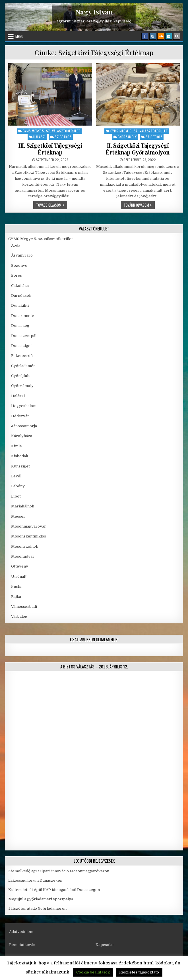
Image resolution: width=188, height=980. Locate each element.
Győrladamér (23, 366)
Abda (16, 245)
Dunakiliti (20, 305)
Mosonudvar (23, 556)
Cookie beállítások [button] (93, 972)
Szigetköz (63, 137)
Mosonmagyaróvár (29, 526)
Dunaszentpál (24, 336)
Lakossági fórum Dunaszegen (36, 880)
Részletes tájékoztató (139, 972)
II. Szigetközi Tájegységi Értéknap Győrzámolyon (138, 149)
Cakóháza (20, 286)
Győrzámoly (127, 137)
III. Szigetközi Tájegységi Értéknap (50, 149)
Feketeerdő (22, 356)
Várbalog (19, 616)
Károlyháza (22, 436)
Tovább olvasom (52, 205)
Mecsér (18, 516)
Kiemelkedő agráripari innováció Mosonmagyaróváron (59, 871)
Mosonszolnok (25, 546)
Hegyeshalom (24, 406)
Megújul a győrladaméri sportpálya (41, 899)
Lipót (16, 496)
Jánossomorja (24, 426)
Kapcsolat (105, 945)
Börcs (16, 275)
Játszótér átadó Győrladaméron (37, 908)
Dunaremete (23, 316)
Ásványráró (22, 255)
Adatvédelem (21, 932)
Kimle (16, 446)
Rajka (16, 597)
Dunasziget (21, 346)
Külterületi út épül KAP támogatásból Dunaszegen (54, 890)
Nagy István (94, 12)
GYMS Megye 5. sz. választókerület (52, 131)
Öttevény (20, 566)
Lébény (18, 486)
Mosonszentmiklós (29, 536)
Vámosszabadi (24, 607)
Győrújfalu (21, 376)
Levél (16, 476)
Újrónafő (19, 576)
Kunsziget (20, 466)
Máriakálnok (23, 506)
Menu (19, 36)
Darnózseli (21, 296)
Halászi (40, 137)
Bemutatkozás (22, 945)
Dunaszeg (20, 326)
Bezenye (19, 265)
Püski (16, 586)
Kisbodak (20, 456)
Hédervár (20, 416)
